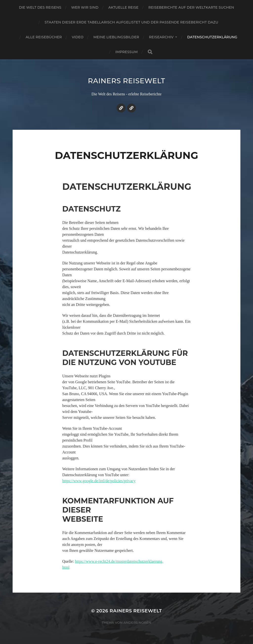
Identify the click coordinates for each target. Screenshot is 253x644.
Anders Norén (137, 623)
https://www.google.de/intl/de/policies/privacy (99, 481)
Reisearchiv (161, 37)
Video (78, 37)
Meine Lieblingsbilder (116, 37)
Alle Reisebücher (44, 37)
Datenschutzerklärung (212, 37)
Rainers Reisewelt (127, 81)
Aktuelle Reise (124, 7)
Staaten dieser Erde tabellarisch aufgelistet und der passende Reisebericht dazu (132, 22)
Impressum (126, 52)
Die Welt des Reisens (40, 7)
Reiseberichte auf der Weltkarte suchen (191, 7)
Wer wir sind (85, 7)
